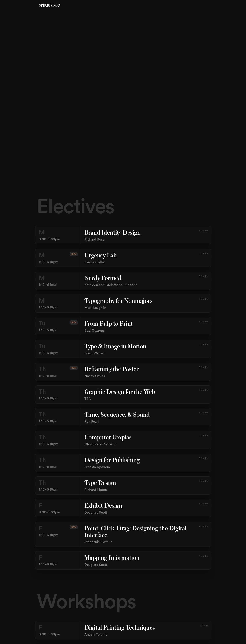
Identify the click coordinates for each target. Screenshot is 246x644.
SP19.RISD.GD (50, 6)
